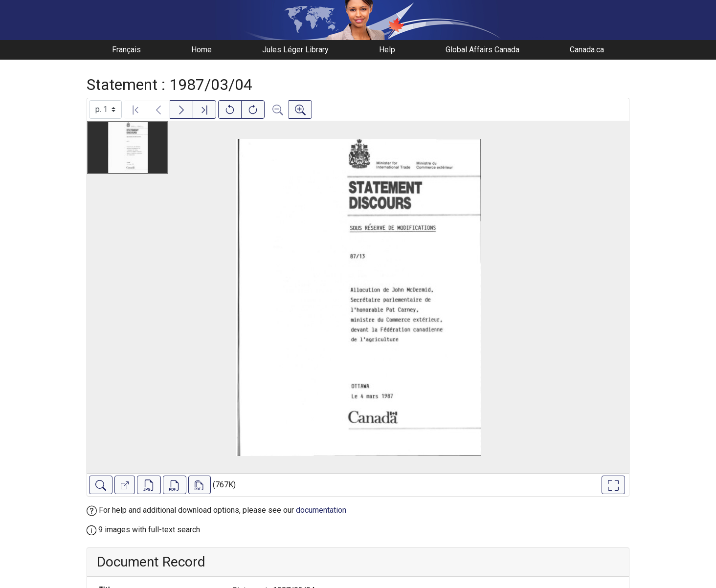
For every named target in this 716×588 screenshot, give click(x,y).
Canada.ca (587, 50)
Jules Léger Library (295, 50)
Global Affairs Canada (482, 50)
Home (201, 50)
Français (126, 50)
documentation (321, 510)
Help (387, 50)
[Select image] (105, 109)
